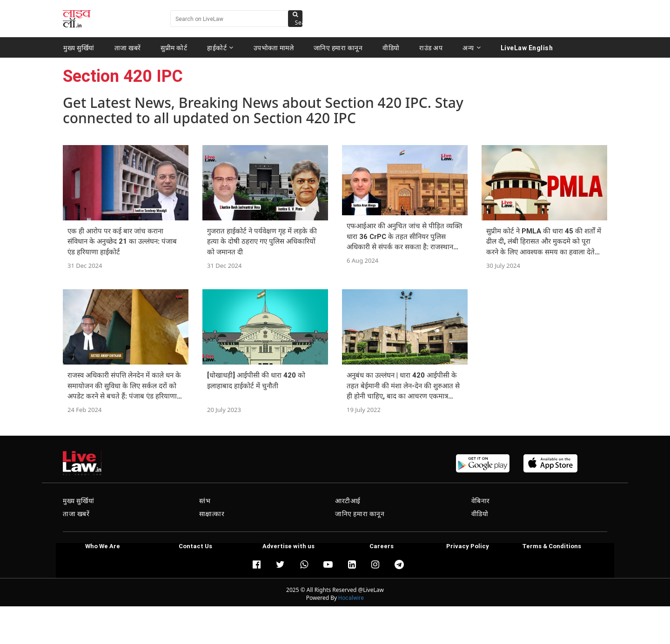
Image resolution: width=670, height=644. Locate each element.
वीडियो (391, 47)
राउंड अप (431, 47)
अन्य (472, 47)
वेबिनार (481, 501)
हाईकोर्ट (220, 47)
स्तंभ (205, 501)
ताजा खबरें (128, 47)
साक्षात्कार (212, 514)
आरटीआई (348, 501)
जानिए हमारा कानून (338, 47)
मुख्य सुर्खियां (79, 47)
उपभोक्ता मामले (274, 47)
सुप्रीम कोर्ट (174, 47)
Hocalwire (351, 598)
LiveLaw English (527, 47)
